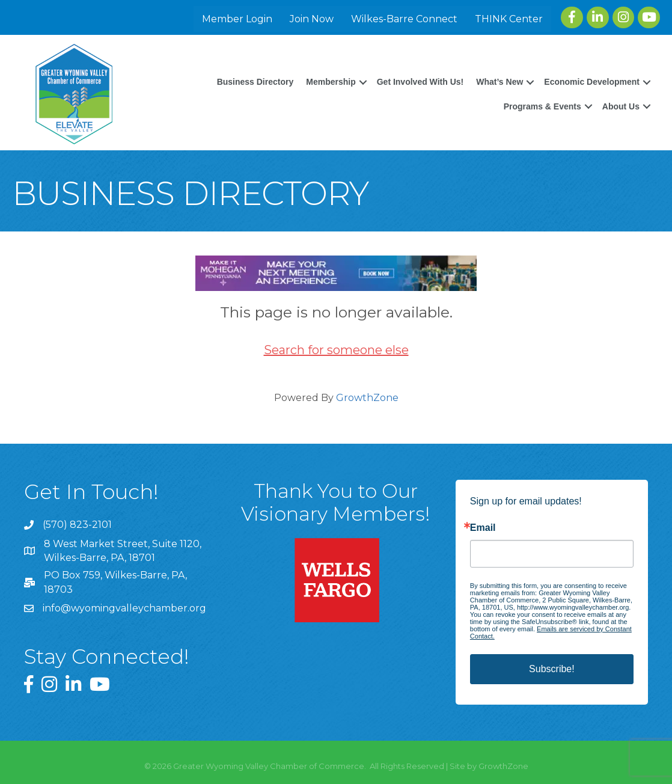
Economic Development (592, 82)
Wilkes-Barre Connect (404, 19)
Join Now (312, 19)
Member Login (237, 19)
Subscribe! (552, 669)
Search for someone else (336, 350)
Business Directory (255, 82)
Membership (331, 82)
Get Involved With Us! (420, 82)
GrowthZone (367, 398)
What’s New (499, 82)
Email (483, 528)
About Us (621, 106)
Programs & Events (542, 106)
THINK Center (509, 19)
